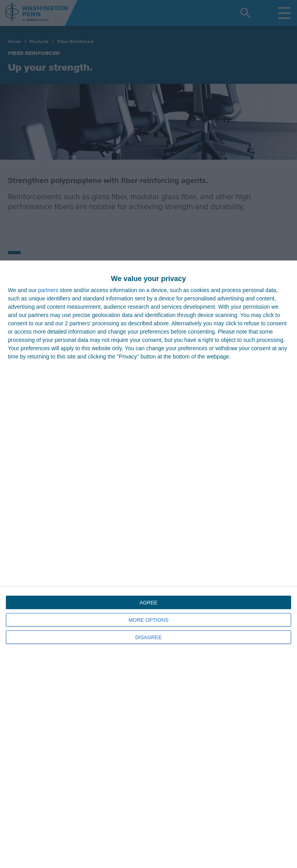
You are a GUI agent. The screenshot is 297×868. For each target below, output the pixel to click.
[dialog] (148, 564)
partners (48, 290)
